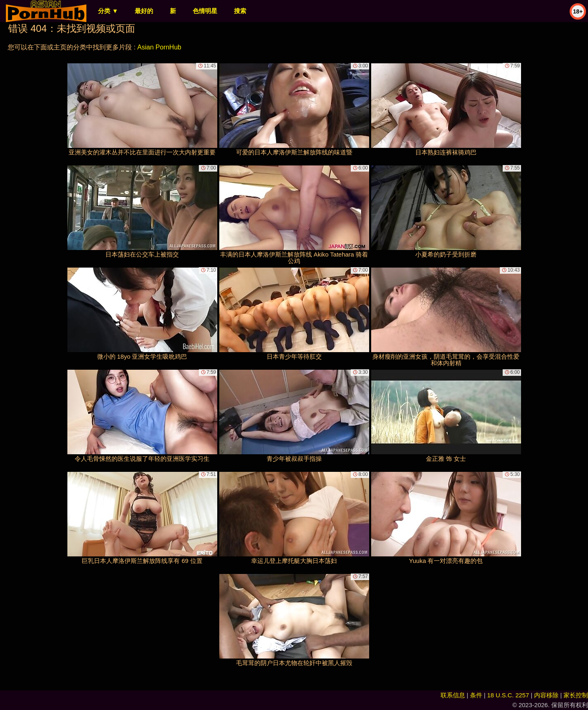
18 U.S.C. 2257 (508, 695)
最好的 (144, 11)
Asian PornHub (159, 47)
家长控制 (576, 695)
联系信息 (453, 695)
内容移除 (546, 695)
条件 (476, 695)
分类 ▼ (108, 11)
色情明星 (205, 11)
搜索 (240, 11)
